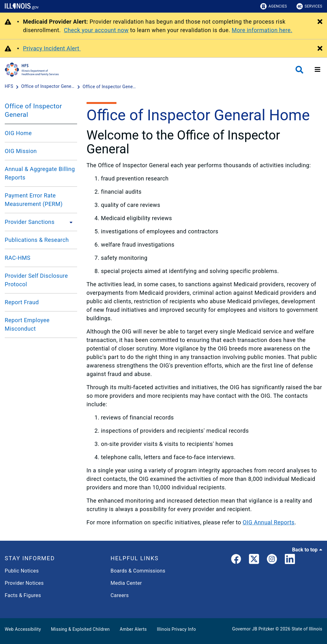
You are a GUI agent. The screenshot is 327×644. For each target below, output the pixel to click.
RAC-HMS (18, 258)
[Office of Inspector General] (48, 87)
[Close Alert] (320, 22)
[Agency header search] (299, 70)
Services (309, 6)
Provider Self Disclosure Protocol (36, 280)
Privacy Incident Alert (52, 48)
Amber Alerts (133, 629)
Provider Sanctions (30, 222)
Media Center (126, 583)
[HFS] (10, 87)
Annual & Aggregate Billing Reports (40, 173)
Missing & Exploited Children (80, 629)
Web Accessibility (23, 629)
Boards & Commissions (138, 571)
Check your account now (96, 30)
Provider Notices (24, 583)
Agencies (274, 6)
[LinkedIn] (290, 560)
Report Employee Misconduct (27, 324)
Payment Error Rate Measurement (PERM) (34, 200)
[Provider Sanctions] (69, 222)
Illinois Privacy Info (176, 629)
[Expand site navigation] (318, 70)
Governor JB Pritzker (253, 629)
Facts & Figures (23, 595)
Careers (120, 595)
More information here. (262, 30)
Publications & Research (37, 240)
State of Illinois (307, 629)
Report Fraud (22, 302)
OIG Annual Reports (269, 522)
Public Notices (22, 571)
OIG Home (18, 133)
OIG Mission (21, 151)
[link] (236, 560)
